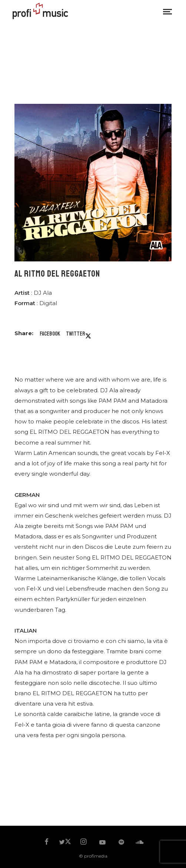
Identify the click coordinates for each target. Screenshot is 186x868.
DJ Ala (43, 293)
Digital (48, 303)
